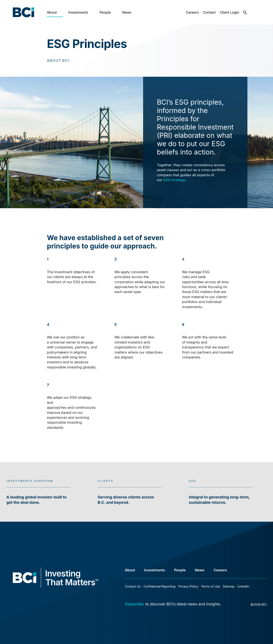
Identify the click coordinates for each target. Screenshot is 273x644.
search (245, 16)
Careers (192, 12)
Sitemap (229, 586)
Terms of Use (211, 586)
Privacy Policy (188, 586)
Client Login (229, 12)
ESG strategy (174, 180)
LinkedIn (243, 586)
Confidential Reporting (160, 586)
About (52, 12)
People (105, 12)
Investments (78, 12)
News (127, 12)
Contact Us (133, 586)
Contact (209, 12)
